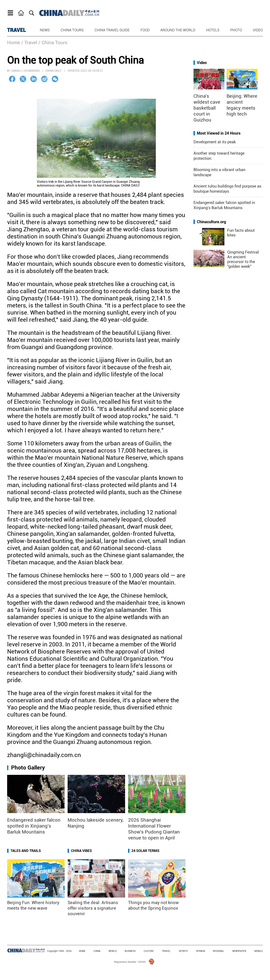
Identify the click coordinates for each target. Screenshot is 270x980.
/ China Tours (53, 43)
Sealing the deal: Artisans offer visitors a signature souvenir (93, 908)
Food (145, 30)
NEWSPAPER (239, 951)
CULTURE (149, 951)
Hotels (213, 30)
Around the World (178, 30)
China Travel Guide (112, 30)
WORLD (113, 951)
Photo (236, 30)
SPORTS (183, 951)
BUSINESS (130, 951)
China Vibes (81, 851)
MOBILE (259, 951)
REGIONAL (219, 951)
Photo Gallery (28, 768)
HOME (82, 951)
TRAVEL (17, 30)
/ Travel (29, 43)
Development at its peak (215, 142)
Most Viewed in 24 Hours (219, 133)
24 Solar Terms (145, 851)
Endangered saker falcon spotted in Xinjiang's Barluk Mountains (34, 826)
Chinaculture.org (211, 222)
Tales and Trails (26, 851)
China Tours (72, 30)
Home (14, 43)
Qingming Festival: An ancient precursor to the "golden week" (243, 259)
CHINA (97, 951)
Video (258, 30)
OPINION (200, 951)
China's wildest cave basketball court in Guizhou (207, 108)
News (45, 30)
